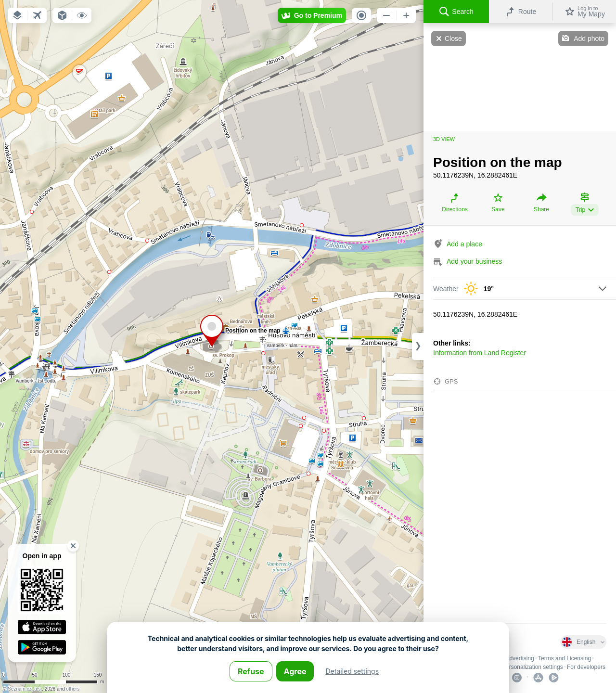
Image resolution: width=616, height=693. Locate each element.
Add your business (474, 261)
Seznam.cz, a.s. (25, 689)
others (73, 689)
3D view (444, 139)
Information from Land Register (480, 353)
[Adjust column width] (418, 346)
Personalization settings (533, 667)
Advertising (520, 658)
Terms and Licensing (565, 658)
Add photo (589, 38)
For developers (586, 667)
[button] (17, 15)
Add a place (464, 244)
